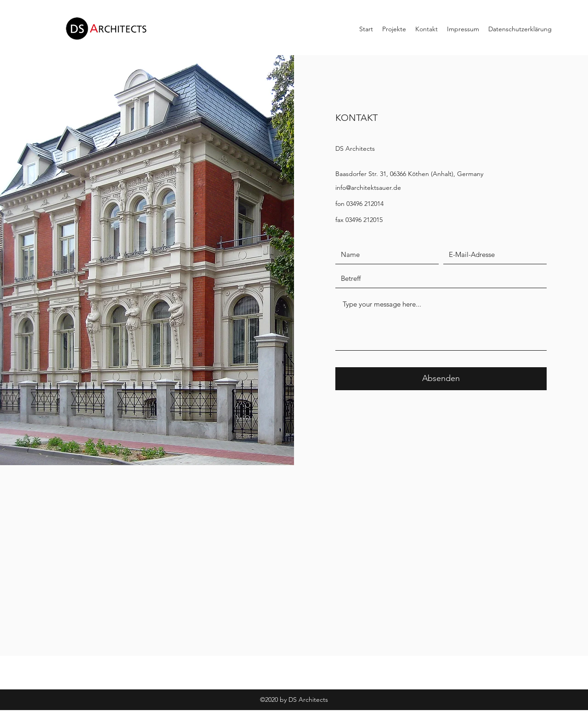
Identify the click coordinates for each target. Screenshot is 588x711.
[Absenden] (441, 379)
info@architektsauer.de (368, 188)
